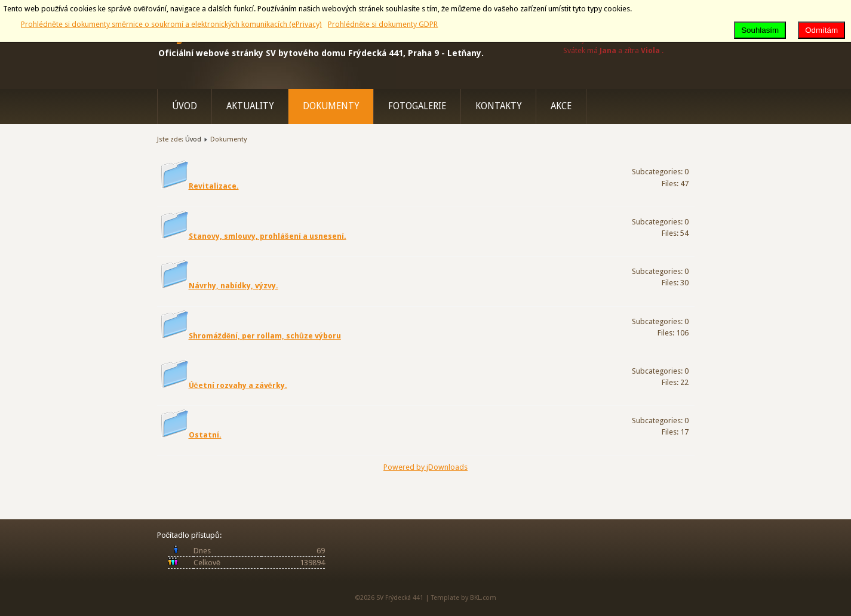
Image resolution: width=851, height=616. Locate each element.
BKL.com (483, 598)
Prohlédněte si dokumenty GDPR (383, 24)
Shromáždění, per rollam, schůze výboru (265, 336)
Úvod (185, 106)
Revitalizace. (214, 186)
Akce (561, 106)
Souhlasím (760, 30)
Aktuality (250, 106)
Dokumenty (331, 106)
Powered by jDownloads (425, 467)
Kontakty (498, 106)
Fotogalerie (417, 106)
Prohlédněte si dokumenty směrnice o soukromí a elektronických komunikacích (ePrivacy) (171, 24)
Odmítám (821, 30)
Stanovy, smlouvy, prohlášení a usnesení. (268, 236)
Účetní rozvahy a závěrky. (238, 385)
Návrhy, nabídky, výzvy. (234, 286)
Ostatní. (205, 435)
